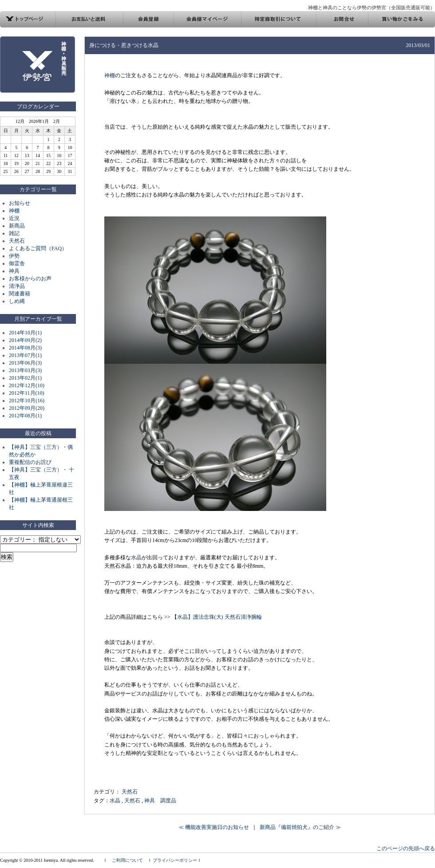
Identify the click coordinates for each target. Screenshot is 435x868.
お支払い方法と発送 (89, 19)
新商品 (17, 226)
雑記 (14, 233)
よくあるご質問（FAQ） (38, 248)
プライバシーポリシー (175, 860)
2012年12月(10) (27, 385)
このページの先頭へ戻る (406, 848)
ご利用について (127, 860)
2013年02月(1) (25, 378)
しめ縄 (17, 301)
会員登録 (148, 19)
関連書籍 (20, 294)
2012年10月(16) (27, 401)
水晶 (136, 558)
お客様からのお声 (30, 279)
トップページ (28, 19)
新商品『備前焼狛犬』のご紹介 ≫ (300, 827)
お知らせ (20, 203)
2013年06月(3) (25, 363)
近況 (14, 218)
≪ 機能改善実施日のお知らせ (214, 827)
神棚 (14, 211)
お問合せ (342, 19)
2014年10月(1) (25, 333)
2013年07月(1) (25, 355)
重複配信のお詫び (30, 462)
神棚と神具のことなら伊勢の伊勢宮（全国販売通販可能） (372, 8)
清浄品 (17, 286)
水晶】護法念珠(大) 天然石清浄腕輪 (219, 617)
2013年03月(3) (25, 370)
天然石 (17, 241)
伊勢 (14, 256)
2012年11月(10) (27, 393)
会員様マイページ (207, 19)
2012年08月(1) (25, 416)
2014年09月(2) (25, 340)
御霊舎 (17, 263)
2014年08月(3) (25, 348)
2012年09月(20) (27, 408)
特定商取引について (279, 19)
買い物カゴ (401, 19)
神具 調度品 (160, 801)
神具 (14, 271)
